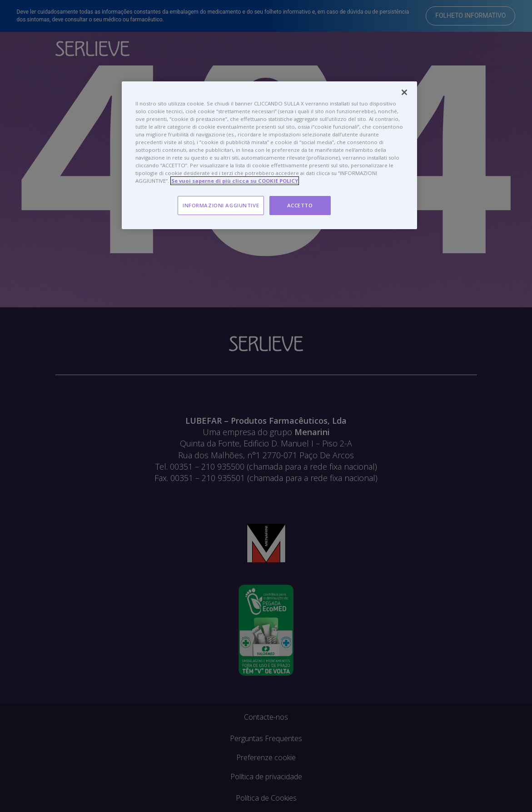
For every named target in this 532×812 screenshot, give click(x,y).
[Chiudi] (404, 92)
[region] (269, 155)
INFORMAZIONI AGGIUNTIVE (221, 205)
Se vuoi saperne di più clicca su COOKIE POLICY (235, 181)
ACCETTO (300, 205)
